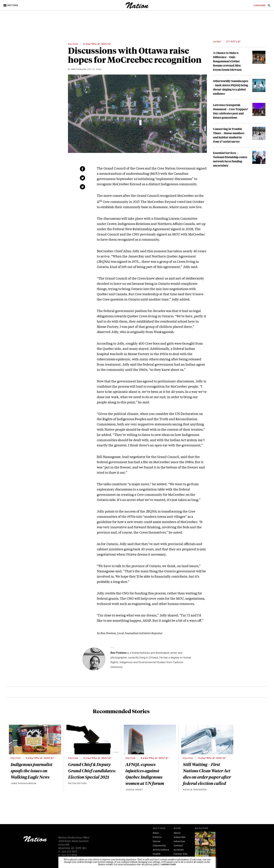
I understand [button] (168, 865)
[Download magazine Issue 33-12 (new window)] (205, 847)
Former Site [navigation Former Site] (181, 854)
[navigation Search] (269, 6)
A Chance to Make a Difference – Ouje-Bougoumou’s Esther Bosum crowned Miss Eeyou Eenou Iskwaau (227, 61)
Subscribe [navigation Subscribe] (179, 837)
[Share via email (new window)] (82, 187)
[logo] (137, 8)
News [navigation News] (156, 833)
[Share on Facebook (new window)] (82, 169)
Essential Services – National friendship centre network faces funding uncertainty (230, 159)
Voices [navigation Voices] (156, 842)
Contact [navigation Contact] (178, 846)
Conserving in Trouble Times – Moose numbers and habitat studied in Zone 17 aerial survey (229, 135)
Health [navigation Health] (157, 854)
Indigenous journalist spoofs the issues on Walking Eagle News (32, 771)
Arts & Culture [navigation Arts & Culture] (161, 850)
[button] (11, 5)
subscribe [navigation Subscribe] (260, 6)
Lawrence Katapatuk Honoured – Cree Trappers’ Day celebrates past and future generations (231, 111)
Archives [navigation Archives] (179, 850)
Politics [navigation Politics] (157, 837)
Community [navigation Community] (159, 846)
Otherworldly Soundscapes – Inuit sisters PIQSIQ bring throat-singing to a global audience (231, 87)
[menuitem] (260, 6)
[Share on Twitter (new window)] (82, 178)
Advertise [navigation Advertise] (179, 842)
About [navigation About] (177, 833)
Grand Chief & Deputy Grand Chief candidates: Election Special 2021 (92, 771)
